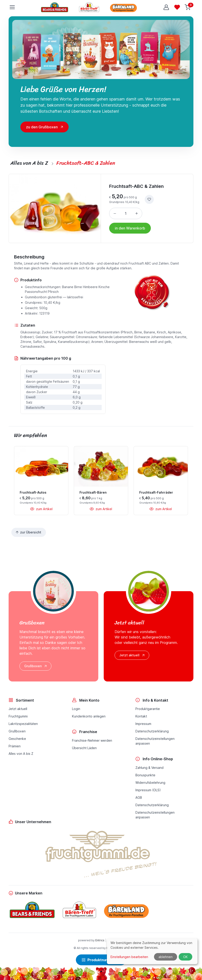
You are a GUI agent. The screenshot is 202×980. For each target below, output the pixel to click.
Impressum (143, 724)
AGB (139, 797)
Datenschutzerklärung (152, 731)
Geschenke (17, 739)
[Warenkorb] (188, 7)
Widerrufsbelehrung (150, 783)
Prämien (15, 746)
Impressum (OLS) (148, 790)
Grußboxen (36, 666)
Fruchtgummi (18, 716)
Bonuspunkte (145, 775)
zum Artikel (41, 509)
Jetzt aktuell (132, 655)
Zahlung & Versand (149, 768)
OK (185, 957)
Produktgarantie (148, 709)
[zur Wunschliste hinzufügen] (149, 199)
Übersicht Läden (84, 748)
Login (76, 709)
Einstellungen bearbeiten (129, 957)
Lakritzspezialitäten (23, 724)
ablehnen (166, 957)
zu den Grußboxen (42, 127)
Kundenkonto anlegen (89, 716)
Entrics (100, 940)
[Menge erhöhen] (137, 213)
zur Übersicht (28, 532)
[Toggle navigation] (12, 7)
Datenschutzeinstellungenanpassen (155, 741)
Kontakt (141, 716)
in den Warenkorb (130, 228)
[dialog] (152, 951)
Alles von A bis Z (21, 754)
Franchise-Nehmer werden (92, 740)
